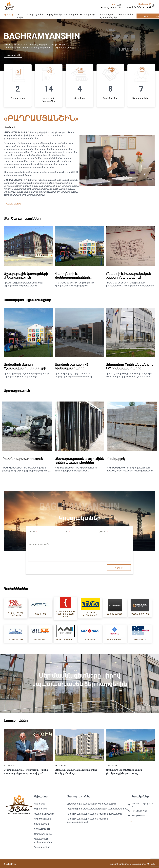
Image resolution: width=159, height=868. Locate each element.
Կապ (146, 16)
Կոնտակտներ (127, 14)
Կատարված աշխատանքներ (43, 840)
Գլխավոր (9, 14)
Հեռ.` (67, 531)
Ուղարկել (119, 568)
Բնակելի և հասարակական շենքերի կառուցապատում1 (87, 820)
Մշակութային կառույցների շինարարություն (92, 804)
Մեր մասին (40, 809)
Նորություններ (42, 829)
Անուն (33, 531)
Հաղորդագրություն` (40, 544)
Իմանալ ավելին (13, 55)
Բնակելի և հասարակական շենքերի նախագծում (95, 814)
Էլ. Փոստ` (103, 531)
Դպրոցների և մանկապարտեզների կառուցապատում (97, 809)
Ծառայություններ (35, 14)
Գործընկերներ (54, 14)
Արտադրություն (89, 14)
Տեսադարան (71, 14)
